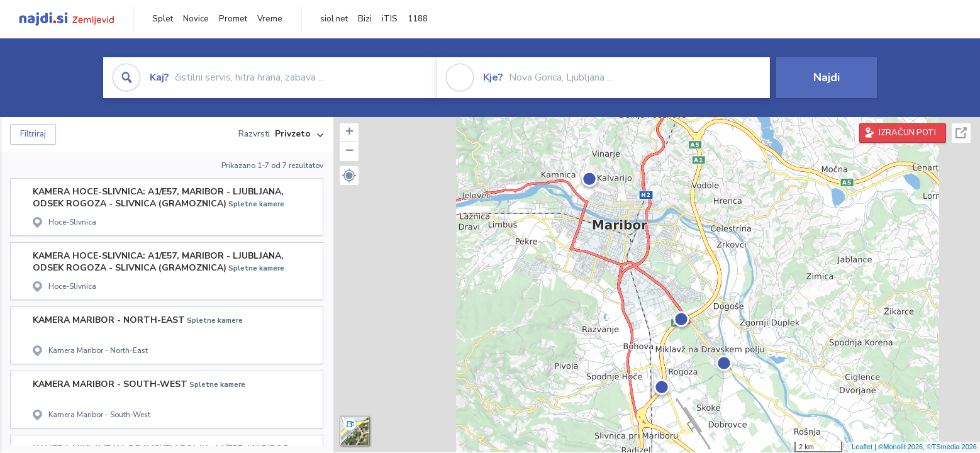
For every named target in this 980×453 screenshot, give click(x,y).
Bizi (365, 19)
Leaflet (862, 447)
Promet (233, 19)
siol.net (334, 19)
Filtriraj (33, 134)
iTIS (390, 19)
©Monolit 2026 (900, 447)
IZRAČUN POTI (907, 133)
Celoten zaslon (961, 133)
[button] (349, 176)
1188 (418, 19)
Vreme (270, 19)
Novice (196, 19)
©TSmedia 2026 (952, 447)
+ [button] (349, 133)
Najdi (827, 77)
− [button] (349, 152)
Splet (163, 19)
